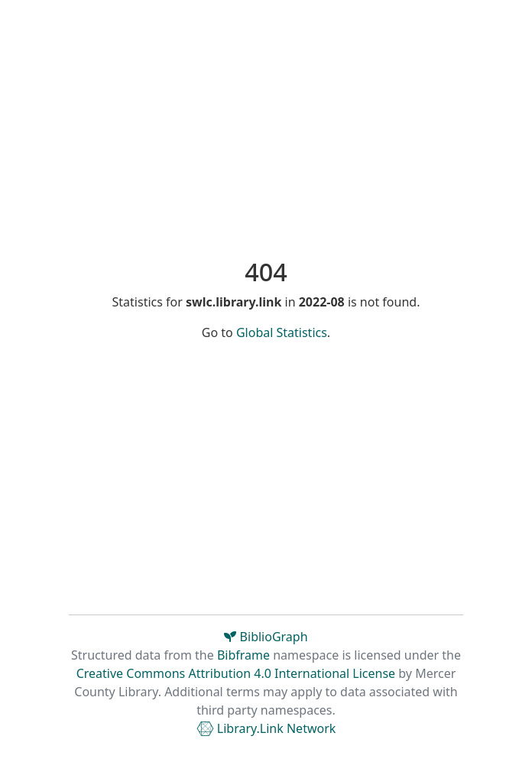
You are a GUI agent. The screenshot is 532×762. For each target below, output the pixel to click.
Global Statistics (282, 332)
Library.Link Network (266, 728)
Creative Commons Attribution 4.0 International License (236, 673)
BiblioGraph (266, 637)
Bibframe (243, 655)
